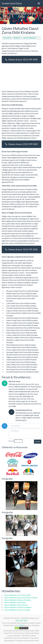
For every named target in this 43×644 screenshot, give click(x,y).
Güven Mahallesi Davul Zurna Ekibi (17, 595)
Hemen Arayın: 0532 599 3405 (21, 60)
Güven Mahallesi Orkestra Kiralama (18, 607)
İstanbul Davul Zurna (12, 3)
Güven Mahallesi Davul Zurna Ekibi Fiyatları (21, 598)
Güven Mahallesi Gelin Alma (15, 602)
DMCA (22, 625)
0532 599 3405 (21, 621)
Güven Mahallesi (30, 38)
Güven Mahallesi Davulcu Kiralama (17, 600)
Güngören (17, 38)
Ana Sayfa (7, 38)
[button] (3, 15)
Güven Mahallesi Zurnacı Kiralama (17, 610)
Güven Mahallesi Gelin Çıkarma (16, 605)
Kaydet (38, 442)
